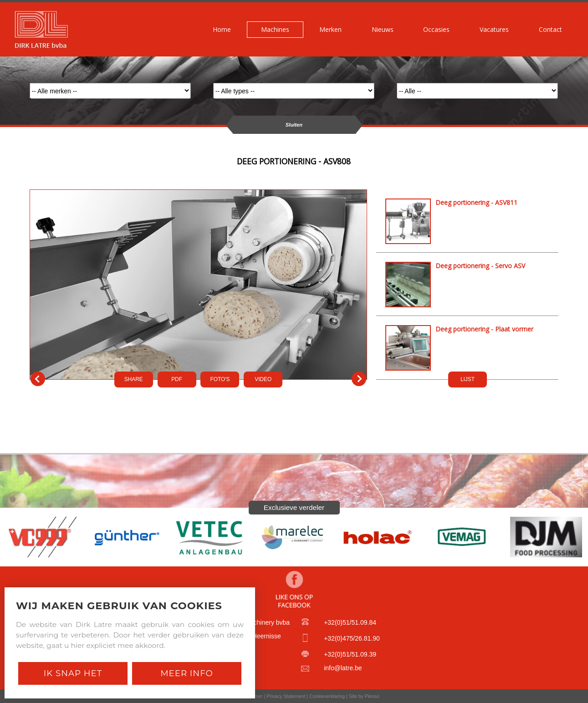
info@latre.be (343, 668)
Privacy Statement (286, 696)
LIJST (468, 379)
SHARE (134, 379)
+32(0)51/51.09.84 (350, 622)
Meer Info (187, 673)
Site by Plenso (364, 696)
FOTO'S (220, 379)
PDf (177, 379)
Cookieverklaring (327, 696)
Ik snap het (73, 673)
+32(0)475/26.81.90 (352, 638)
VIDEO (263, 379)
